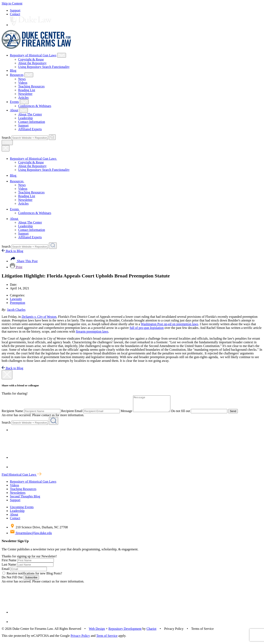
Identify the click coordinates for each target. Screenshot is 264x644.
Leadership (25, 118)
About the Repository (32, 63)
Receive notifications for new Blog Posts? (32, 576)
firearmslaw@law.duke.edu (31, 536)
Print (16, 267)
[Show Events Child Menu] (24, 102)
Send (237, 414)
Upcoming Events (22, 510)
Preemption (18, 303)
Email (6, 572)
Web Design (97, 632)
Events (14, 102)
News (22, 79)
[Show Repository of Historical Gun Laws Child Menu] (62, 55)
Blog (13, 70)
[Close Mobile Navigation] (6, 148)
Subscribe (31, 581)
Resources (17, 75)
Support (15, 10)
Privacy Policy (80, 639)
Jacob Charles (16, 310)
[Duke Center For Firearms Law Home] (36, 48)
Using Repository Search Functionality (44, 67)
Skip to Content (12, 3)
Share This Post (24, 261)
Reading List (27, 90)
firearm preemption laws (92, 331)
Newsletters (18, 496)
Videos (23, 83)
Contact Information (32, 122)
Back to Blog (12, 251)
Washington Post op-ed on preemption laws (170, 324)
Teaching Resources (31, 86)
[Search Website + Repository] (52, 137)
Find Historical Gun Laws (22, 478)
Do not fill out (185, 414)
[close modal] (7, 375)
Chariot (151, 632)
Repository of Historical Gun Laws (33, 55)
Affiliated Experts (30, 129)
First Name (9, 563)
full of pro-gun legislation (147, 328)
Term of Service (107, 639)
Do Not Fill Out (12, 580)
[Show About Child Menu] (23, 110)
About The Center (30, 114)
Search (6, 138)
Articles (23, 97)
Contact (15, 14)
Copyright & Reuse (31, 59)
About (14, 110)
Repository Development (125, 632)
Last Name (9, 568)
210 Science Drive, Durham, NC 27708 (39, 530)
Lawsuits (16, 299)
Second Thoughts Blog (25, 499)
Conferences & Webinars (35, 106)
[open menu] (7, 143)
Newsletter (25, 94)
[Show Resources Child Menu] (29, 75)
